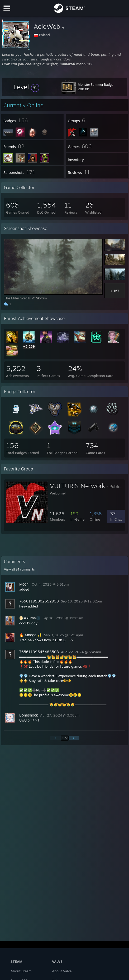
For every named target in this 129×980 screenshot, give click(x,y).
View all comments (19, 569)
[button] (26, 87)
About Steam (21, 971)
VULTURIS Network (77, 486)
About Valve (62, 971)
